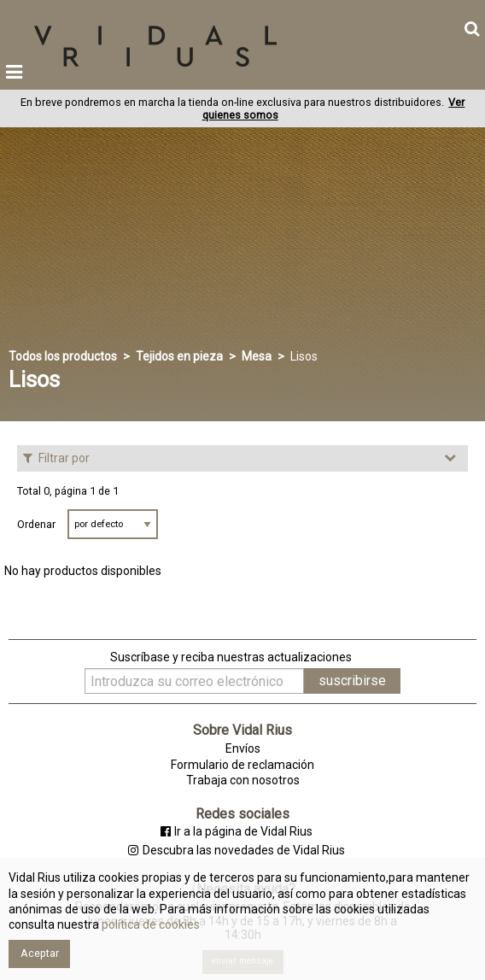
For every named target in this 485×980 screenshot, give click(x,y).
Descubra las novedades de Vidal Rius (236, 850)
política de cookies (149, 924)
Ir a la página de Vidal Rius (237, 831)
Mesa (257, 356)
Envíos (243, 748)
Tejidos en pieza (179, 356)
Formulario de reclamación (242, 765)
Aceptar (40, 953)
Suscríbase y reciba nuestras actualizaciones (231, 657)
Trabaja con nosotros (243, 780)
